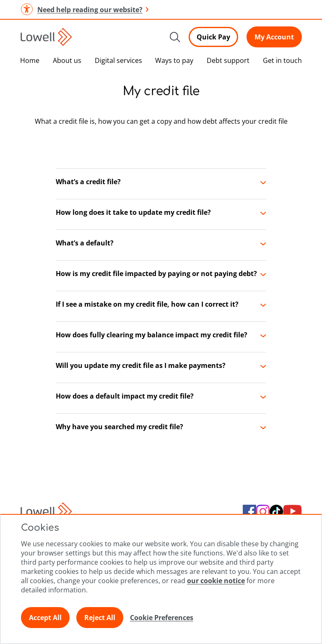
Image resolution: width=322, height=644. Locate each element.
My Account (274, 37)
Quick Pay (213, 37)
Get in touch (282, 60)
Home (30, 60)
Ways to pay (174, 60)
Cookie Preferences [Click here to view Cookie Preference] (162, 618)
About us (67, 60)
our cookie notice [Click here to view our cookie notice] (216, 581)
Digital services (118, 60)
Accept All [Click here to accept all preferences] (45, 618)
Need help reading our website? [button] (84, 9)
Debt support (228, 60)
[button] (161, 184)
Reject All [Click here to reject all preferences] (100, 618)
